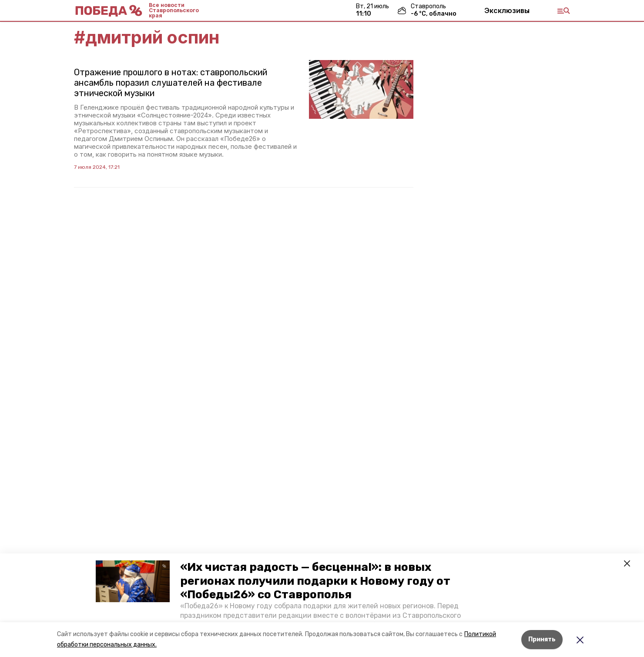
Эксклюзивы (507, 10)
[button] (133, 581)
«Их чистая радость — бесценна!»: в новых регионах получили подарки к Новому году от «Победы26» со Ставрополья (315, 581)
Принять (542, 639)
